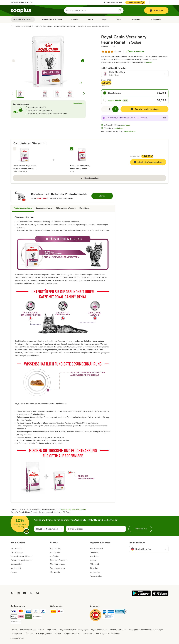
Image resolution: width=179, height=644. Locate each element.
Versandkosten (130, 131)
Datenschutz (88, 634)
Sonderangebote (96, 548)
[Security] (95, 616)
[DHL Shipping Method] (53, 612)
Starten (102, 196)
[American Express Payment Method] (28, 612)
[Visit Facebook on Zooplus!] (12, 593)
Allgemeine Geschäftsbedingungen (74, 630)
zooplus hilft (16, 568)
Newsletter (94, 556)
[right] (83, 61)
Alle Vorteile (55, 572)
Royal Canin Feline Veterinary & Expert (62, 27)
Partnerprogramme (44, 634)
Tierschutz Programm (59, 560)
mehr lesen (126, 125)
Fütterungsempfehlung (66, 208)
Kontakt (14, 630)
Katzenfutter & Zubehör (23, 19)
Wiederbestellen (135, 2)
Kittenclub (94, 568)
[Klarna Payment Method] (21, 617)
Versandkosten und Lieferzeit (32, 630)
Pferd (119, 19)
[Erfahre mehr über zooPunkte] (165, 118)
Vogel (105, 19)
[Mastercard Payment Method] (21, 612)
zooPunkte (54, 556)
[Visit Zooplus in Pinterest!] (31, 593)
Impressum (52, 630)
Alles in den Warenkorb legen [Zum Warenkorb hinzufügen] (150, 163)
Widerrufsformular (118, 630)
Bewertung (84, 208)
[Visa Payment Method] (14, 612)
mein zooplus (16, 548)
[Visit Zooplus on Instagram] (18, 593)
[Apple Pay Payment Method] (14, 617)
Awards (14, 572)
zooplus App (95, 572)
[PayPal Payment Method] (43, 612)
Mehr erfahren (78, 104)
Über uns (29, 634)
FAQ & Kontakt (17, 552)
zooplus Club (55, 548)
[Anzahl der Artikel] (110, 109)
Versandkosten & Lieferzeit (22, 556)
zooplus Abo (55, 552)
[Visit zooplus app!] (141, 595)
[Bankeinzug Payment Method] (16, 622)
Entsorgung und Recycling (21, 560)
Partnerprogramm (57, 568)
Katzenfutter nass (40, 27)
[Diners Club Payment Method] (36, 612)
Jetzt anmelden (140, 529)
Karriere (58, 634)
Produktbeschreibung (23, 208)
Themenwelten (96, 576)
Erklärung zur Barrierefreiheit (108, 634)
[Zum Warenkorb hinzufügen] (144, 109)
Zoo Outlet (94, 552)
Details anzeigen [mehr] (90, 178)
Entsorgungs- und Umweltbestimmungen (146, 630)
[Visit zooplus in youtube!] (25, 593)
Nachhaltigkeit (16, 564)
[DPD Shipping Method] (61, 612)
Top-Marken (136, 19)
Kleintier (75, 19)
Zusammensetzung (44, 208)
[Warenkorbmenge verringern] (104, 109)
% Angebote (156, 19)
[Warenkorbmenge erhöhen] (115, 109)
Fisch (90, 19)
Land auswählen (137, 543)
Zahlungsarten (16, 634)
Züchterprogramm (57, 564)
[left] (13, 61)
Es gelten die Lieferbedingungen (73, 509)
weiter (149, 62)
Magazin (93, 560)
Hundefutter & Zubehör (52, 19)
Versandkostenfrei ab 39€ (22, 2)
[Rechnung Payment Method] (37, 617)
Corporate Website (72, 634)
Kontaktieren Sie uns (113, 2)
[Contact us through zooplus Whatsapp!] (37, 593)
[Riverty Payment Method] (28, 617)
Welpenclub (94, 564)
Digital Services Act (99, 630)
